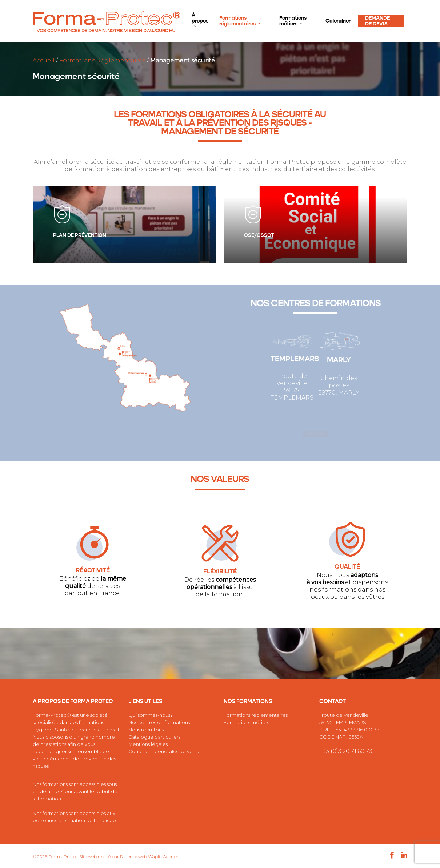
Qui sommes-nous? (151, 715)
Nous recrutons (146, 730)
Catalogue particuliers (154, 737)
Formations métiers (293, 21)
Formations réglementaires (240, 21)
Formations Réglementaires (102, 60)
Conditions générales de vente (165, 751)
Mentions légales (148, 744)
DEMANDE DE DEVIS (377, 21)
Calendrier (338, 21)
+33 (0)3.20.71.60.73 (346, 751)
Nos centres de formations (159, 722)
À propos (200, 20)
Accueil (44, 60)
